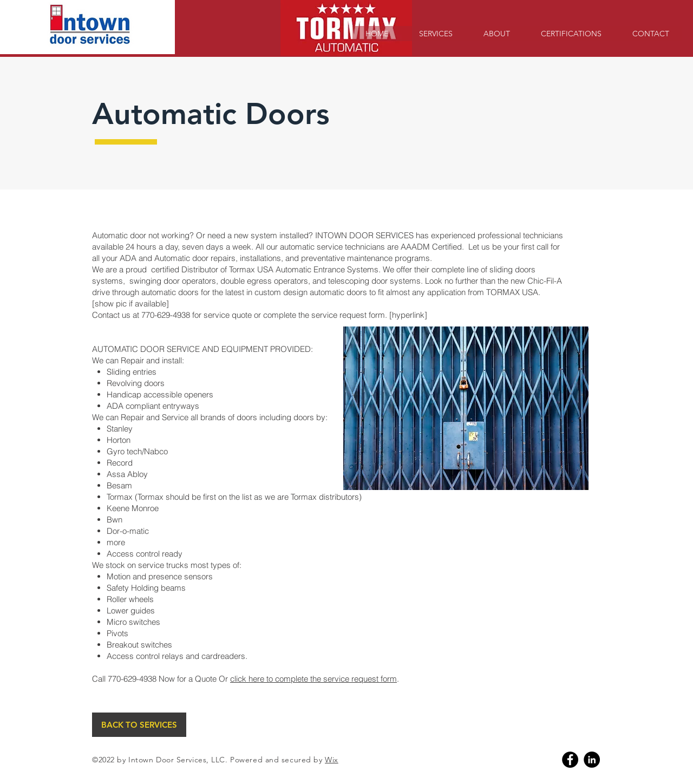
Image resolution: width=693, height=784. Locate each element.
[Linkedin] (592, 760)
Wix (332, 760)
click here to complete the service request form (313, 679)
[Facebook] (570, 760)
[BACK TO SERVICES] (139, 725)
